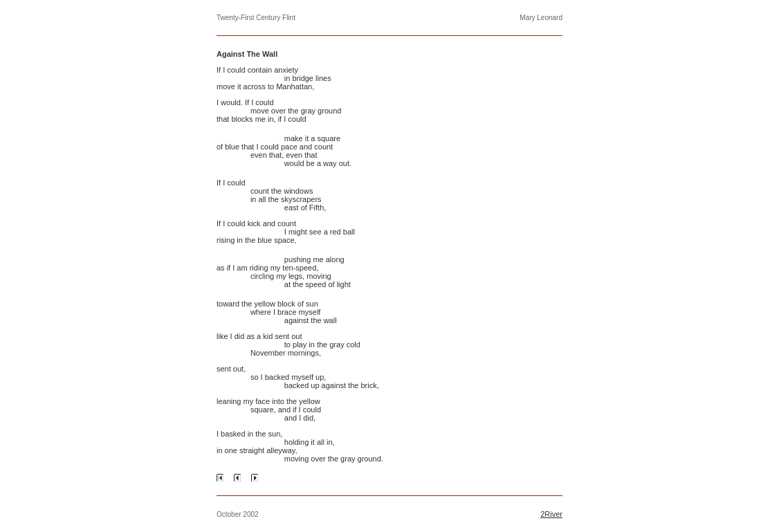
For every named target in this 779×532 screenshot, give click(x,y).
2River (551, 514)
